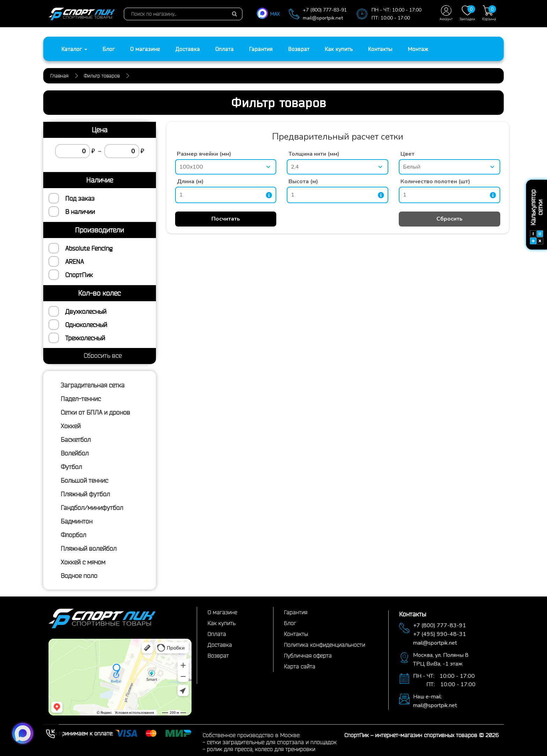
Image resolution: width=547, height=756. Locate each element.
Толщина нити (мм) (314, 154)
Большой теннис (84, 480)
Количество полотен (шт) (435, 181)
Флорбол (73, 535)
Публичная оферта (308, 655)
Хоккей (71, 426)
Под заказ (80, 198)
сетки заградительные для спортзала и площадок (272, 742)
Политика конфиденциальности (325, 645)
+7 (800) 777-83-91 (325, 10)
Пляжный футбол (85, 494)
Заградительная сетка (93, 385)
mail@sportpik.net (323, 18)
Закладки (467, 13)
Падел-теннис (81, 399)
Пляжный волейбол (89, 548)
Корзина (489, 13)
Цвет (407, 154)
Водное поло (79, 576)
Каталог (74, 49)
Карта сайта (300, 666)
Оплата (224, 49)
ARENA (74, 261)
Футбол (71, 467)
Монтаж (418, 49)
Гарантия (261, 49)
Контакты (380, 49)
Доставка (188, 49)
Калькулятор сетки (537, 217)
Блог (109, 49)
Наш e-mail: (428, 697)
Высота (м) (303, 181)
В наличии (80, 212)
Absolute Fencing (89, 248)
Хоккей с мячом (83, 562)
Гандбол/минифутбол (92, 507)
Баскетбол (76, 439)
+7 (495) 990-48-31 (440, 634)
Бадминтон (77, 521)
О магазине (145, 49)
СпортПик (79, 275)
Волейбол (75, 453)
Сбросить (449, 219)
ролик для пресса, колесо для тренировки (261, 749)
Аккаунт (446, 13)
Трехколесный (85, 338)
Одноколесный (86, 325)
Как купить (339, 49)
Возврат (299, 49)
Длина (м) (190, 181)
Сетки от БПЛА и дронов (95, 412)
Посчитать (226, 219)
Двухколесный (86, 311)
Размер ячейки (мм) (204, 154)
